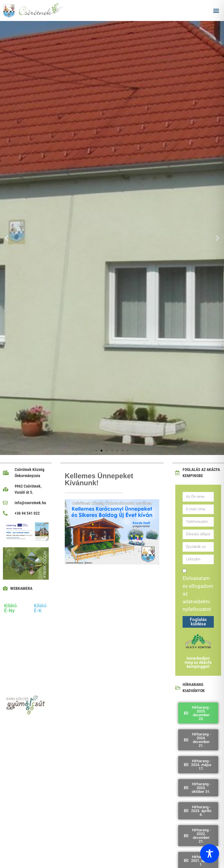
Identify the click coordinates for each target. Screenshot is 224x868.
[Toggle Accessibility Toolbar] (210, 854)
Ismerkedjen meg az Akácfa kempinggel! (198, 662)
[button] (216, 10)
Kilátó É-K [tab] (40, 608)
